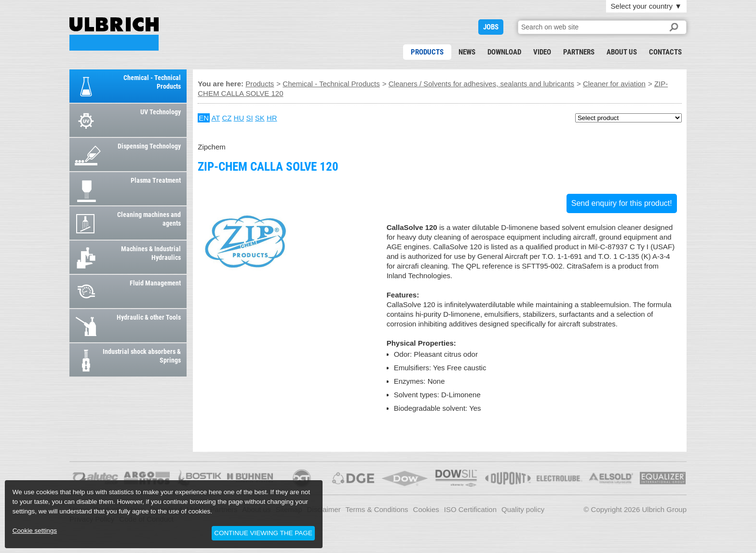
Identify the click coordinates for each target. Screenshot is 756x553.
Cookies (426, 509)
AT (216, 118)
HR (272, 118)
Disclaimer (324, 509)
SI (249, 118)
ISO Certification (470, 509)
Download (504, 52)
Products (427, 52)
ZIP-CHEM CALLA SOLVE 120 (114, 34)
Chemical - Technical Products (331, 84)
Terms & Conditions (377, 509)
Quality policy (523, 509)
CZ (227, 118)
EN (204, 118)
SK (260, 118)
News (467, 52)
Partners (579, 52)
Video (542, 52)
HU (239, 118)
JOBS (491, 27)
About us (622, 52)
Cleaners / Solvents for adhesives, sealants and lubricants (481, 84)
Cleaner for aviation (614, 84)
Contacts (665, 52)
